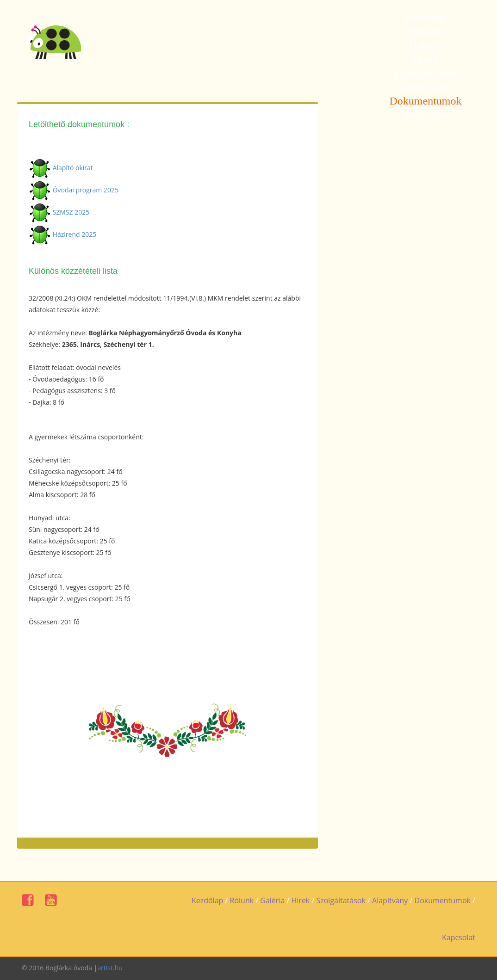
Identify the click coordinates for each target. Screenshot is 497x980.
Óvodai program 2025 (86, 190)
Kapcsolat (426, 115)
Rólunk (426, 31)
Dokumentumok (426, 101)
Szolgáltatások (426, 73)
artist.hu (110, 968)
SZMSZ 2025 (71, 212)
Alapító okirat (73, 168)
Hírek (426, 59)
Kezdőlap (426, 18)
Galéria (426, 45)
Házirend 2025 (75, 234)
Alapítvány (426, 87)
